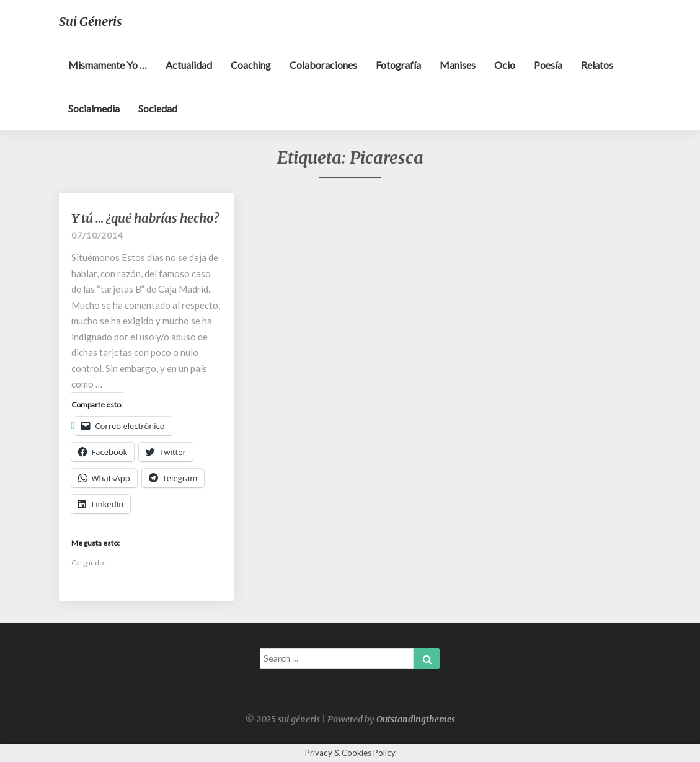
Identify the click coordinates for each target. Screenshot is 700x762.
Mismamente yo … (108, 65)
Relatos (597, 65)
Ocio (505, 65)
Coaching (251, 65)
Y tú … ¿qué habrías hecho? (145, 218)
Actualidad (189, 65)
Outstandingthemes (416, 719)
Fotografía (398, 65)
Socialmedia (94, 108)
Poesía (548, 65)
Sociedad (158, 108)
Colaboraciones (323, 65)
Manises (458, 65)
